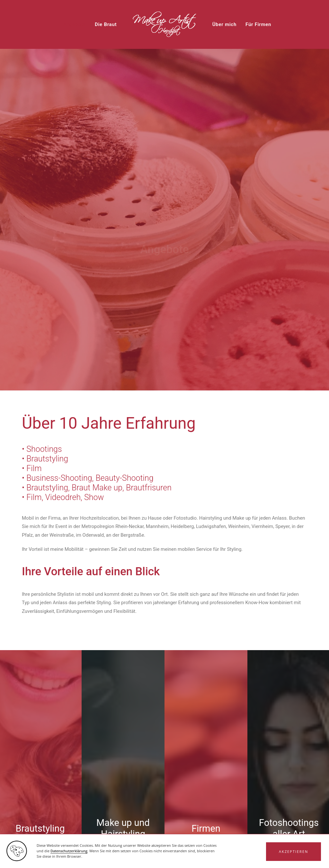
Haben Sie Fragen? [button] (165, 819)
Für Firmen (258, 24)
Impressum (248, 857)
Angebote (74, 24)
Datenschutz (275, 857)
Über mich (224, 24)
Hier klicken (79, 693)
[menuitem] (74, 24)
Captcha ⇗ (107, 699)
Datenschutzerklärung (275, 654)
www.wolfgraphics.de (94, 857)
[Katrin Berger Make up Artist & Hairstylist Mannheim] (164, 24)
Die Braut (106, 24)
